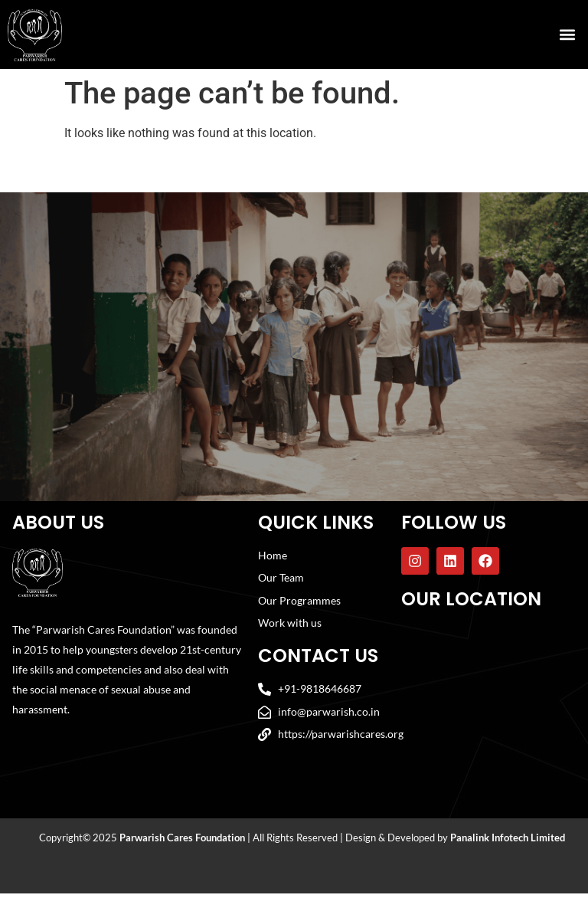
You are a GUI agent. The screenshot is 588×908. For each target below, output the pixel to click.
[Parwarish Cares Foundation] (487, 708)
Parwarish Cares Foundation (182, 852)
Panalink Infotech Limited (508, 852)
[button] (568, 35)
